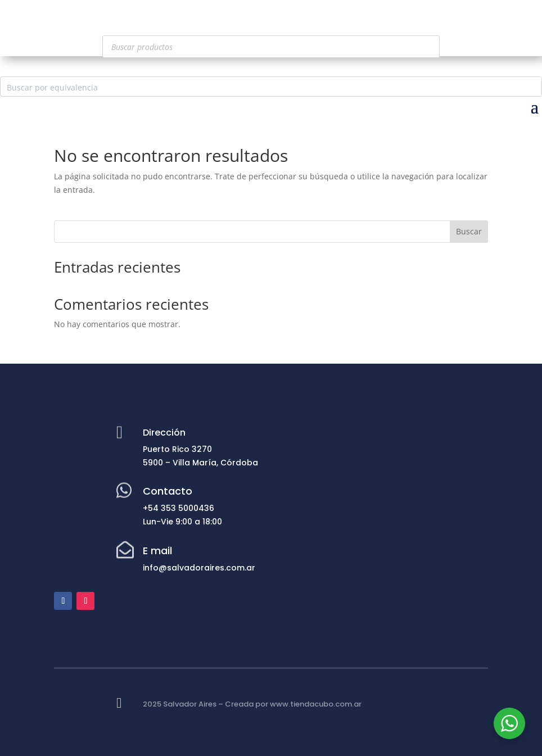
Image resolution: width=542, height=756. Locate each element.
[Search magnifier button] (532, 87)
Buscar (469, 231)
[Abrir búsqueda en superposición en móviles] (271, 47)
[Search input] (262, 87)
